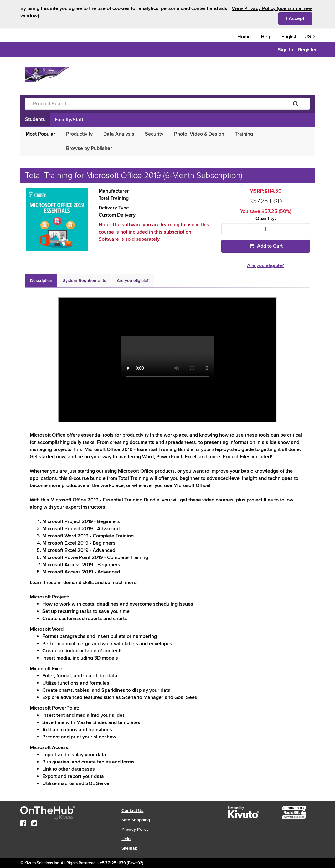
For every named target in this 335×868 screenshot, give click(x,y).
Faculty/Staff (69, 120)
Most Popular (41, 134)
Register (307, 50)
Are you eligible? (265, 265)
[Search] (296, 104)
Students (35, 119)
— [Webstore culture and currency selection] (298, 37)
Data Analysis (119, 134)
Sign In (285, 50)
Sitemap (129, 848)
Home (244, 37)
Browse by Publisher (89, 148)
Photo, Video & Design (199, 134)
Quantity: (266, 219)
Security (154, 134)
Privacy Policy (135, 829)
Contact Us (132, 811)
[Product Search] (153, 104)
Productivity (79, 134)
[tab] (41, 281)
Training (244, 134)
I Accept (299, 18)
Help (266, 37)
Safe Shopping (136, 820)
